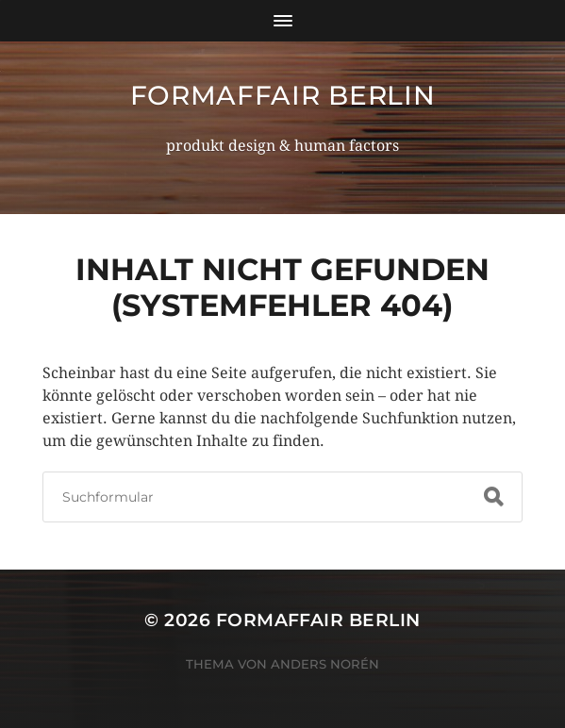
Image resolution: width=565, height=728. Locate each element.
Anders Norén (325, 664)
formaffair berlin (283, 95)
